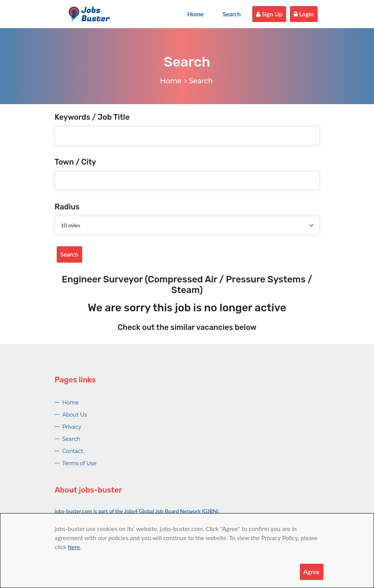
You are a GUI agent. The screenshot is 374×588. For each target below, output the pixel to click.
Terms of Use (80, 463)
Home (195, 14)
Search (232, 14)
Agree (312, 571)
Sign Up (269, 14)
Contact (73, 451)
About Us (75, 415)
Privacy (72, 427)
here (74, 547)
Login (304, 14)
